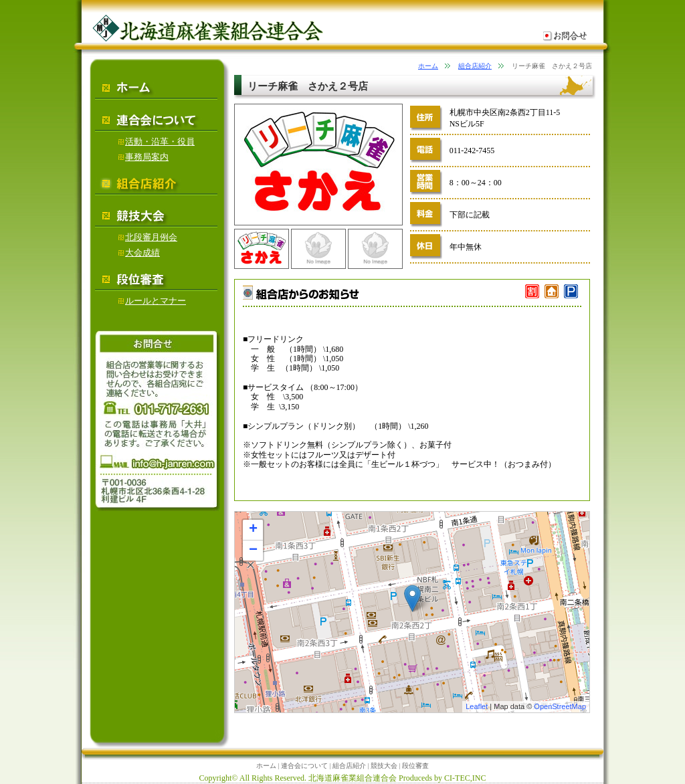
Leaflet (477, 706)
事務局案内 (143, 157)
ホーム (428, 66)
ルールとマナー (152, 301)
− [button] (253, 551)
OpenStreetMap (560, 706)
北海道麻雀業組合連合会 (353, 778)
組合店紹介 (475, 66)
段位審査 (415, 766)
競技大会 (384, 766)
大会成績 (139, 253)
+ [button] (253, 530)
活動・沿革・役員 (157, 141)
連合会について (304, 766)
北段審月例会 (148, 237)
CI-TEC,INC (465, 778)
